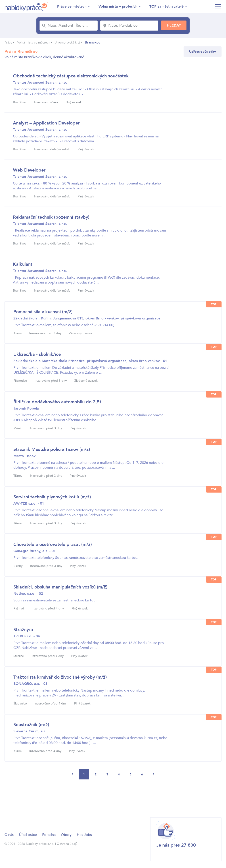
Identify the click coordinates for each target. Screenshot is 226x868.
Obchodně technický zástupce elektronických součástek (71, 76)
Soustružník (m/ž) (31, 725)
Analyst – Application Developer (46, 123)
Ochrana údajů (67, 844)
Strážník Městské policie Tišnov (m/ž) (52, 449)
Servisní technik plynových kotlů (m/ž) (52, 497)
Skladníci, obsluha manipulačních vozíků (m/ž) (60, 587)
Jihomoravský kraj (68, 42)
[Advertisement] (86, 798)
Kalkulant (23, 264)
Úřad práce (28, 835)
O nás (9, 835)
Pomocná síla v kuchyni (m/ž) (43, 312)
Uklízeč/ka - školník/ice (37, 354)
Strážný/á (23, 630)
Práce (8, 42)
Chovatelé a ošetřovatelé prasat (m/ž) (53, 544)
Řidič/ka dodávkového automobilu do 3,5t (57, 402)
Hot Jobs (84, 835)
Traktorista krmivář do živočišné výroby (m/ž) (60, 677)
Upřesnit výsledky (203, 52)
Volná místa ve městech (34, 42)
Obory (66, 835)
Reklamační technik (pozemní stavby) (51, 217)
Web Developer (29, 170)
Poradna (49, 835)
